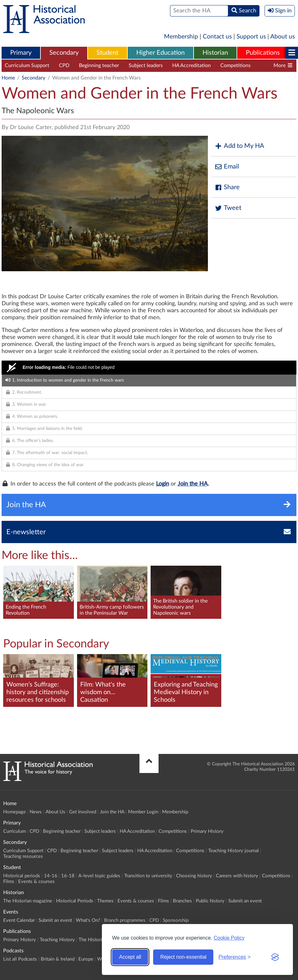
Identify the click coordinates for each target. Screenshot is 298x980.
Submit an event (245, 901)
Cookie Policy (229, 938)
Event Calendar (19, 920)
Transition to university (148, 876)
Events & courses (36, 882)
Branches (182, 901)
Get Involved (83, 812)
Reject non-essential (183, 957)
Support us (251, 37)
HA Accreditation (192, 66)
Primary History (207, 831)
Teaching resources (23, 856)
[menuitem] (21, 53)
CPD (64, 66)
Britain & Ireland (58, 959)
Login (163, 484)
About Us (55, 812)
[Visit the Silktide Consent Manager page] (275, 957)
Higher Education (160, 53)
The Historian (93, 940)
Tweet (228, 208)
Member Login (143, 812)
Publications (263, 53)
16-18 (68, 876)
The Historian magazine (28, 901)
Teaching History (57, 940)
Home (8, 78)
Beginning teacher (99, 66)
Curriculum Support (27, 66)
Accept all (130, 957)
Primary (21, 53)
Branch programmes (125, 920)
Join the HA (193, 484)
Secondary (64, 53)
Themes (105, 901)
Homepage (14, 812)
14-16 (51, 876)
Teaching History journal (234, 851)
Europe (86, 959)
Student (107, 53)
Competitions (235, 66)
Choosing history (194, 876)
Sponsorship (176, 920)
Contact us (217, 37)
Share (227, 187)
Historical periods (22, 876)
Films (9, 882)
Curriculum (14, 831)
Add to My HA (239, 146)
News (36, 812)
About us (283, 37)
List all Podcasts (20, 959)
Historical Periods (75, 901)
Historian (215, 53)
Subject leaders (146, 66)
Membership (181, 37)
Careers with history (237, 876)
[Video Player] (149, 368)
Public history (210, 901)
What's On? (88, 920)
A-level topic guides (99, 876)
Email (227, 167)
